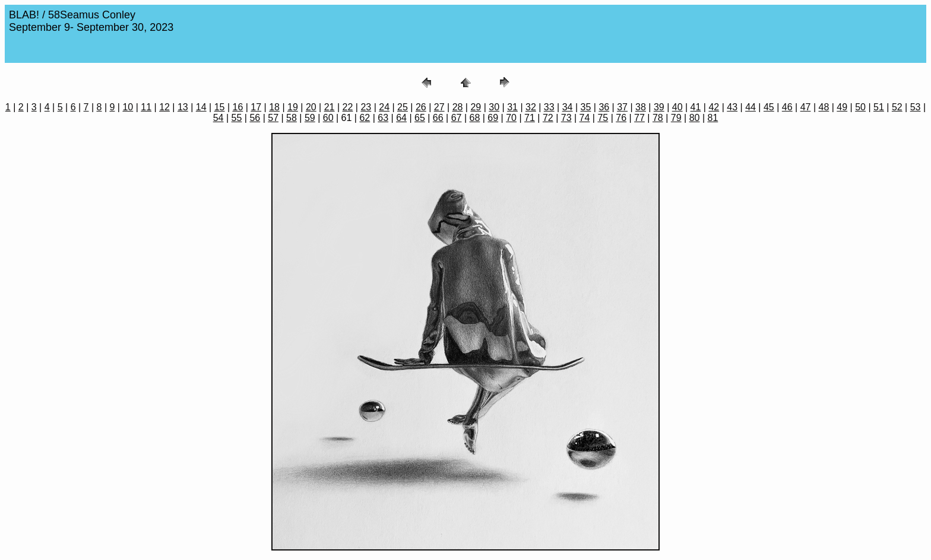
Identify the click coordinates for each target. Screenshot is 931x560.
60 (328, 118)
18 (274, 107)
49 (842, 107)
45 (769, 107)
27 (439, 107)
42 (714, 107)
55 (237, 118)
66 (438, 118)
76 (621, 118)
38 (641, 107)
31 (512, 107)
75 (603, 118)
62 (365, 118)
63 (383, 118)
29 (476, 107)
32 (531, 107)
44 (750, 107)
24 (384, 107)
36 (604, 107)
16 (238, 107)
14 (201, 107)
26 (421, 107)
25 (403, 107)
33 (549, 107)
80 (695, 118)
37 (622, 107)
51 (879, 107)
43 (732, 107)
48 (824, 107)
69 (493, 118)
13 (183, 107)
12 (164, 107)
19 (293, 107)
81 (712, 118)
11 (146, 107)
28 (458, 107)
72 (548, 118)
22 (348, 107)
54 (218, 118)
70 (511, 118)
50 (860, 107)
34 (568, 107)
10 (128, 107)
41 (696, 107)
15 (220, 107)
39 (659, 107)
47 (806, 107)
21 (330, 107)
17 (256, 107)
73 (566, 118)
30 (494, 107)
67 (457, 118)
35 (586, 107)
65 (420, 118)
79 (676, 118)
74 (585, 118)
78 (658, 118)
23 (366, 107)
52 (897, 107)
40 (677, 107)
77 (639, 118)
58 (292, 118)
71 (530, 118)
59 (310, 118)
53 (916, 107)
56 (255, 118)
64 (401, 118)
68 (475, 118)
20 (311, 107)
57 (273, 118)
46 (787, 107)
